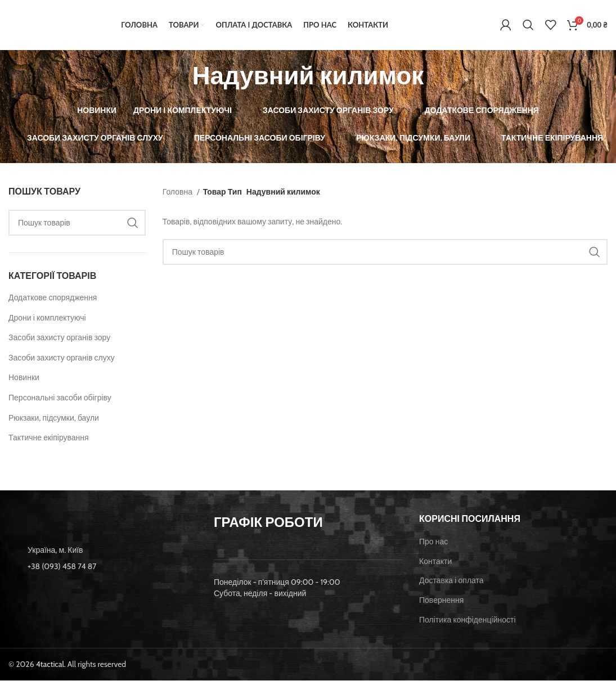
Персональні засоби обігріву (60, 398)
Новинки (24, 378)
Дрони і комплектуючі (47, 318)
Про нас (433, 542)
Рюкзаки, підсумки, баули (54, 418)
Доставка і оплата (451, 581)
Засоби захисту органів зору (59, 338)
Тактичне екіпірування (49, 438)
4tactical (50, 665)
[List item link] (103, 567)
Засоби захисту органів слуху (62, 358)
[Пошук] (528, 25)
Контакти (435, 562)
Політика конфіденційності (467, 620)
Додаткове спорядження (53, 298)
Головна (178, 192)
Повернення (441, 601)
